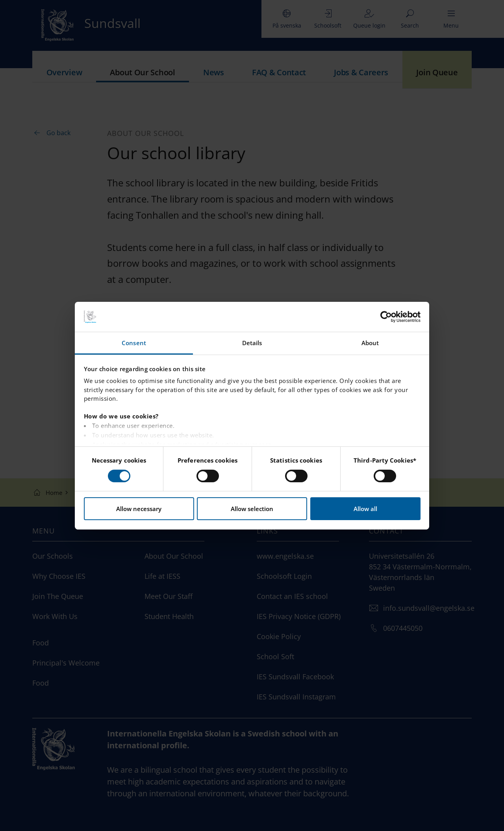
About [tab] (370, 343)
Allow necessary (139, 509)
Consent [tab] (134, 343)
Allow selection (252, 509)
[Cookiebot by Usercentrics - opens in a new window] (386, 317)
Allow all (365, 509)
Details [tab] (252, 343)
